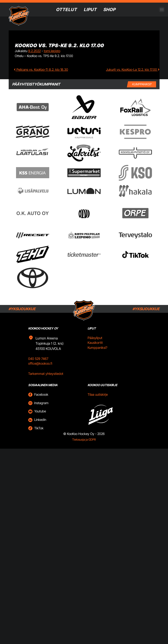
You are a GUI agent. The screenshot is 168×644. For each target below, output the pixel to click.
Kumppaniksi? (97, 353)
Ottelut (66, 10)
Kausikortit (95, 348)
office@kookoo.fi (40, 369)
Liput (90, 10)
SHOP (110, 10)
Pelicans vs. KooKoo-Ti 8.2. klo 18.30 (41, 70)
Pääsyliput (95, 343)
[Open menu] (162, 10)
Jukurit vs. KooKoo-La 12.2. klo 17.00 (133, 70)
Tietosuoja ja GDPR (84, 445)
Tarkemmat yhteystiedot (46, 379)
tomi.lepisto (52, 51)
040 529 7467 (38, 364)
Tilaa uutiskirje (98, 400)
